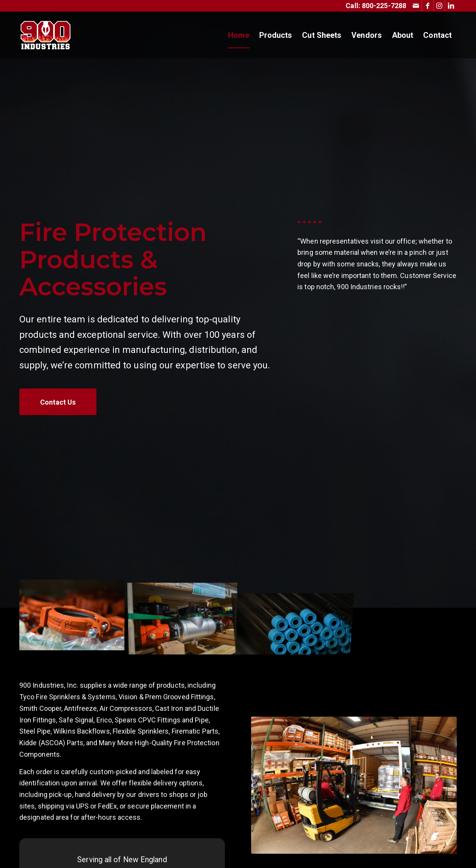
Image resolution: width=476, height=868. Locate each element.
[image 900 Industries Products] (75, 617)
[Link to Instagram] (439, 6)
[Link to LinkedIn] (451, 6)
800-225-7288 (384, 6)
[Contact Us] (58, 402)
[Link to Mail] (416, 6)
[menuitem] (238, 35)
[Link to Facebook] (428, 6)
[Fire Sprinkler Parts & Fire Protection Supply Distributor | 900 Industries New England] (46, 35)
